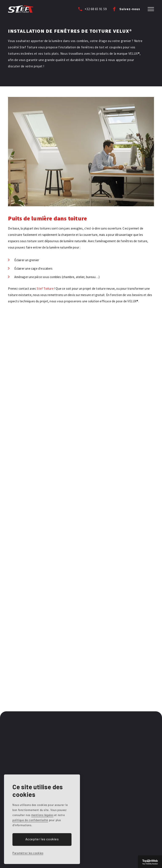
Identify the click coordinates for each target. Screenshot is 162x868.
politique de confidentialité (30, 820)
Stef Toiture (45, 289)
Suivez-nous (130, 9)
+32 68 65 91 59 (96, 9)
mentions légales (42, 815)
